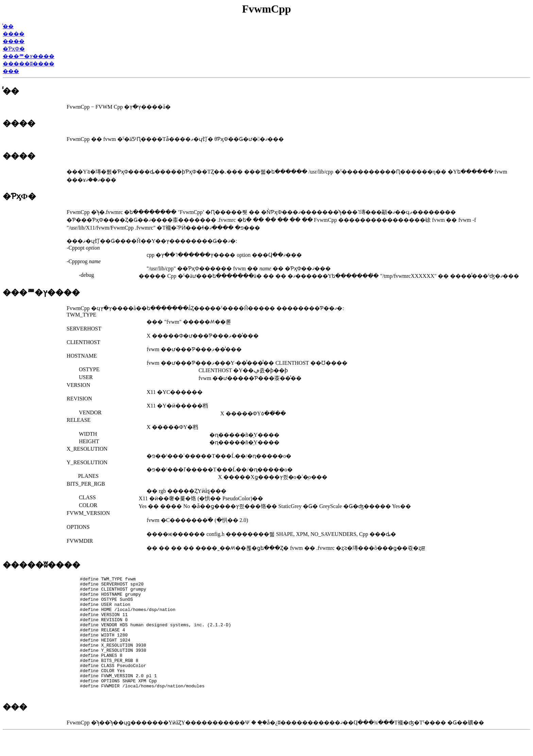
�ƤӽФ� (14, 49)
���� (14, 34)
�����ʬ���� (29, 64)
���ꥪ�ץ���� (29, 56)
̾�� (8, 26)
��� (11, 71)
